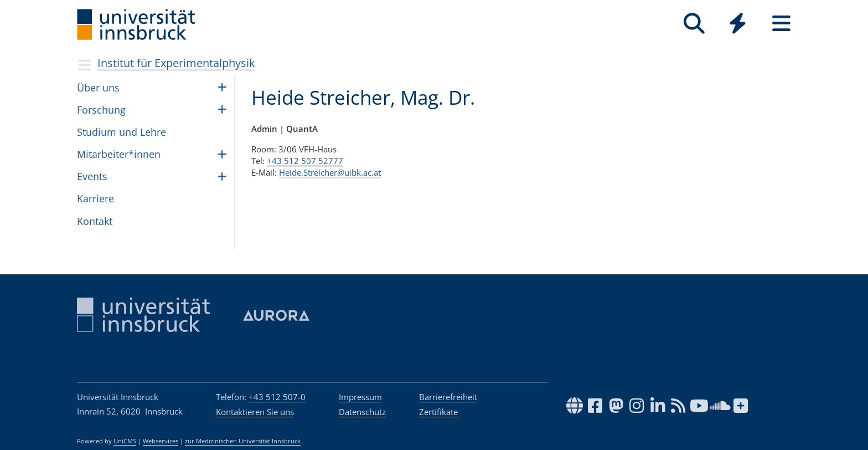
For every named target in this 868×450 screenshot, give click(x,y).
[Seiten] (781, 24)
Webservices (161, 441)
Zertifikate (438, 412)
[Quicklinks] (738, 24)
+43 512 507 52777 (305, 161)
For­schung (101, 110)
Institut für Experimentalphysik (176, 63)
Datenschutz (362, 412)
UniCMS (125, 441)
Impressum (360, 397)
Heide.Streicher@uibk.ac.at (330, 172)
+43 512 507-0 (277, 397)
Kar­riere (95, 198)
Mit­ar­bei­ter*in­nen (119, 154)
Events (92, 176)
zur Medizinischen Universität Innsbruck (243, 441)
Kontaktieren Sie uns (255, 412)
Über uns (98, 88)
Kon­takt (95, 221)
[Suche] (694, 24)
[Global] (738, 25)
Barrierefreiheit (448, 397)
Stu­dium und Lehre (122, 132)
